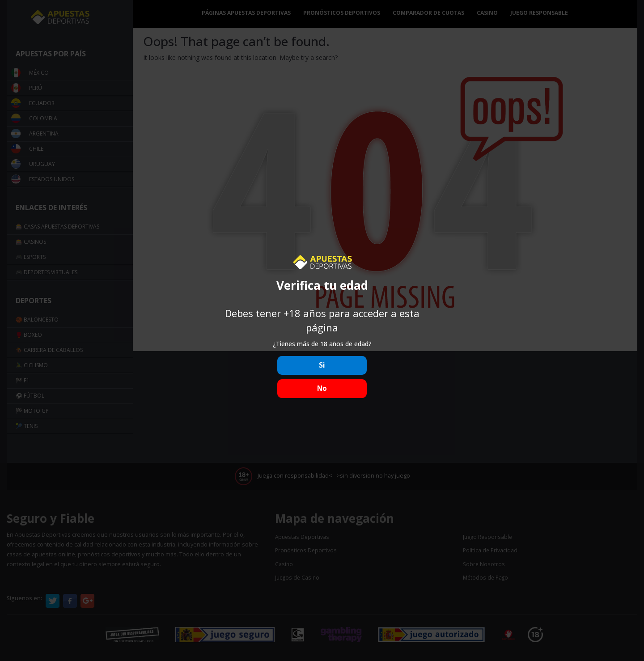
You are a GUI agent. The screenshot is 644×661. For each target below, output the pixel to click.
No (322, 388)
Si (322, 365)
